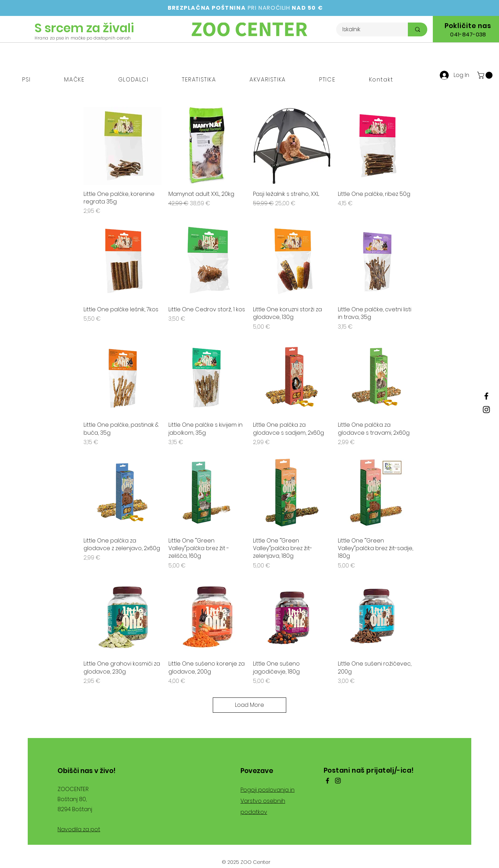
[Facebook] (486, 396)
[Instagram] (486, 410)
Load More (249, 705)
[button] (27, 80)
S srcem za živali (84, 28)
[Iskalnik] (368, 29)
